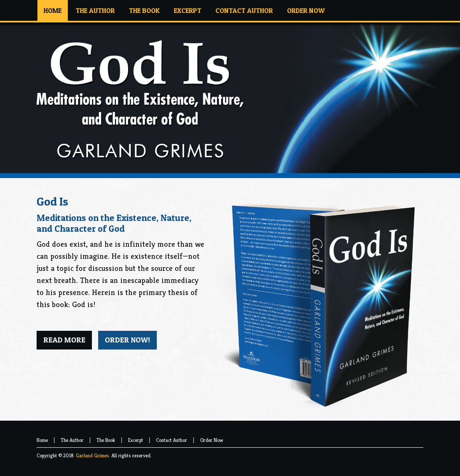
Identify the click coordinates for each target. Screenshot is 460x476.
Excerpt (136, 440)
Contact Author (172, 440)
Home (42, 440)
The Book (106, 440)
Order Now (211, 440)
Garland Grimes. (93, 455)
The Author (72, 440)
